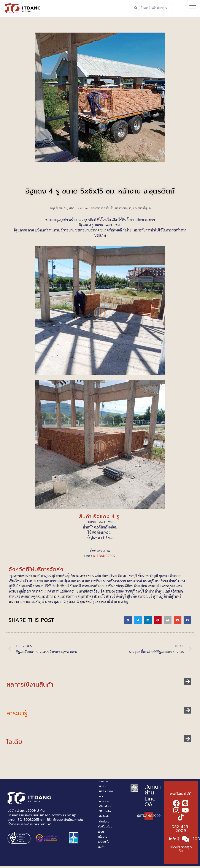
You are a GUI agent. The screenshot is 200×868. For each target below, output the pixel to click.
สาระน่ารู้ (17, 713)
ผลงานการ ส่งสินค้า (102, 208)
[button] (193, 8)
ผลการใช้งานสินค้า (30, 685)
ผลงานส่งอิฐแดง (142, 208)
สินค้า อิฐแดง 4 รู (100, 516)
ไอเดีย (14, 742)
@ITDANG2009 (104, 556)
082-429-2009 (181, 829)
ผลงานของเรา (123, 208)
